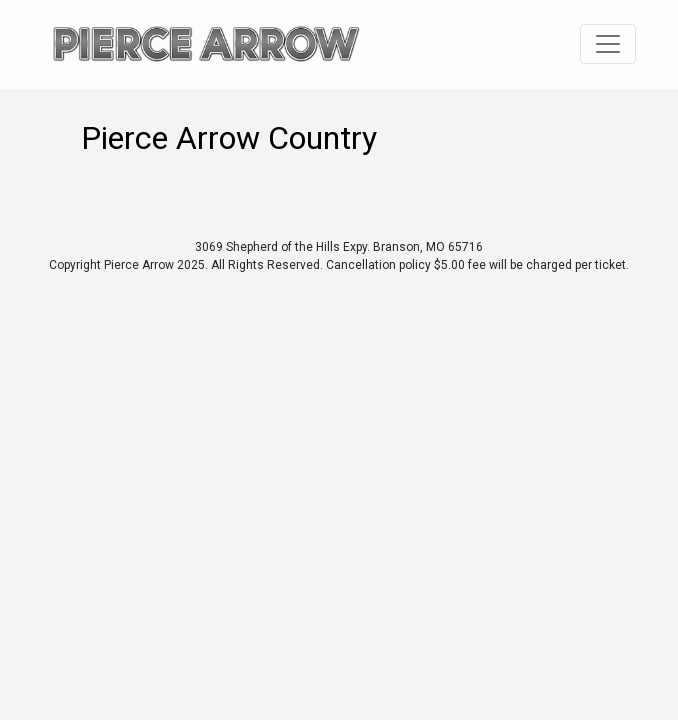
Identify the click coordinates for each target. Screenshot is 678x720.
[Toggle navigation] (608, 44)
